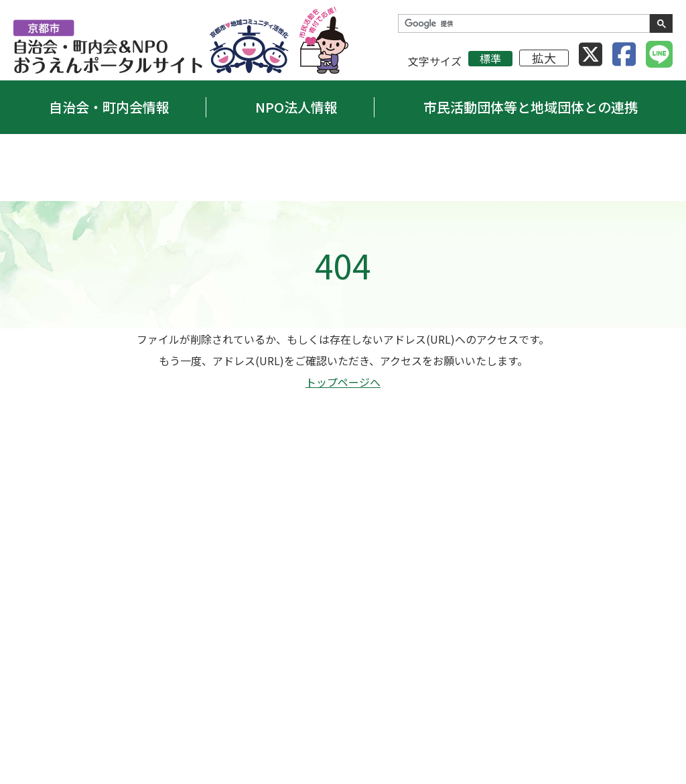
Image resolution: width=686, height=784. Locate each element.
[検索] (523, 23)
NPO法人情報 (296, 107)
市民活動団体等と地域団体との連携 (531, 107)
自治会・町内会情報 (109, 107)
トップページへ (343, 382)
